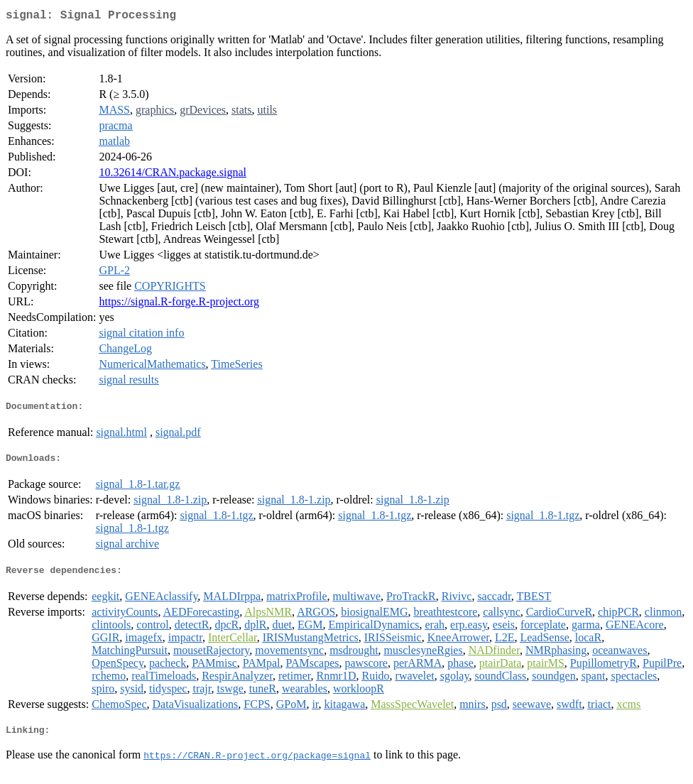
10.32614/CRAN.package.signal (173, 175)
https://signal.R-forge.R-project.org (179, 304)
